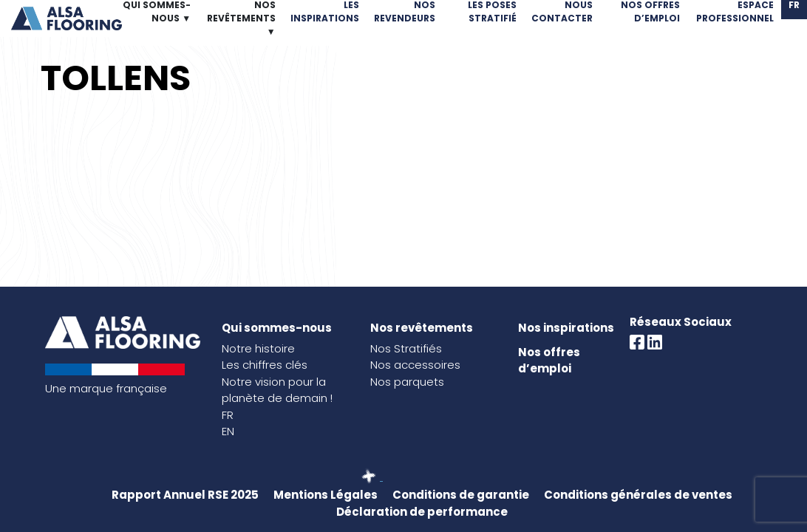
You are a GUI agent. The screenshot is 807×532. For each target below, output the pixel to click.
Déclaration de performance (422, 512)
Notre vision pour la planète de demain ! (277, 390)
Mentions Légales (326, 495)
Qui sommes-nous (277, 328)
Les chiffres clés (265, 365)
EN (228, 431)
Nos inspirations (566, 328)
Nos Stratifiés (406, 348)
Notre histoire (258, 348)
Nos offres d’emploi (549, 361)
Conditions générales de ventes (638, 495)
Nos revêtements (422, 328)
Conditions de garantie (461, 495)
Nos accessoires (415, 365)
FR (228, 415)
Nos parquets (407, 382)
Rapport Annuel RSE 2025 (185, 495)
